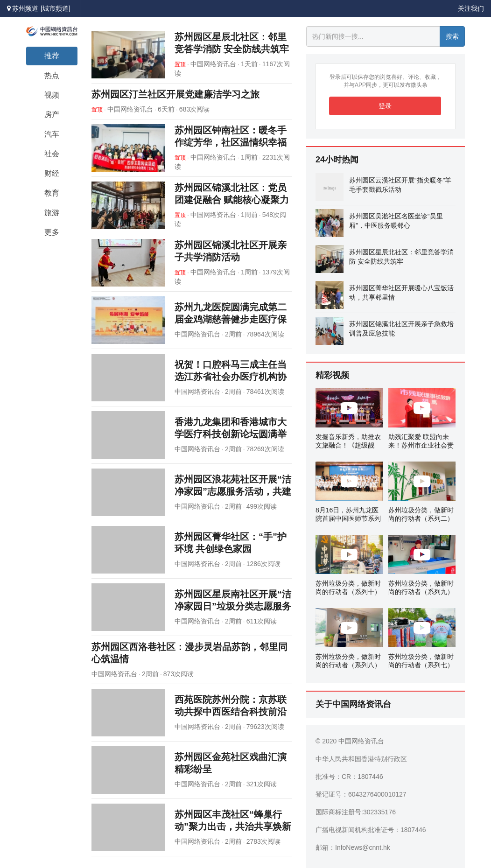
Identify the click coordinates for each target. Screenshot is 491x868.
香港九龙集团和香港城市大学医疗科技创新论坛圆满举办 (231, 434)
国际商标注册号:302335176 (356, 812)
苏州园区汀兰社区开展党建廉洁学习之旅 (175, 94)
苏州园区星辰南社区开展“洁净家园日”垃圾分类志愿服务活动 (233, 606)
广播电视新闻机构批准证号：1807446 (371, 830)
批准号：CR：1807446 (349, 777)
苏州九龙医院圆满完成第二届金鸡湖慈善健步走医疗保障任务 (231, 319)
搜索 (452, 36)
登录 (385, 106)
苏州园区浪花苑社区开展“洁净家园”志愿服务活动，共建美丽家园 (233, 491)
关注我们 (471, 8)
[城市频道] (56, 8)
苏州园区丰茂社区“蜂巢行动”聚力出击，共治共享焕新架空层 (233, 826)
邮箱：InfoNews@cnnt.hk (353, 847)
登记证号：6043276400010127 (361, 794)
